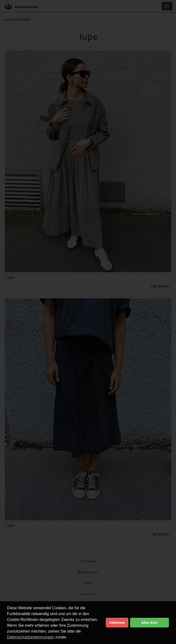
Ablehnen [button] (117, 623)
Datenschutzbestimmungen (31, 637)
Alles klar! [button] (150, 623)
